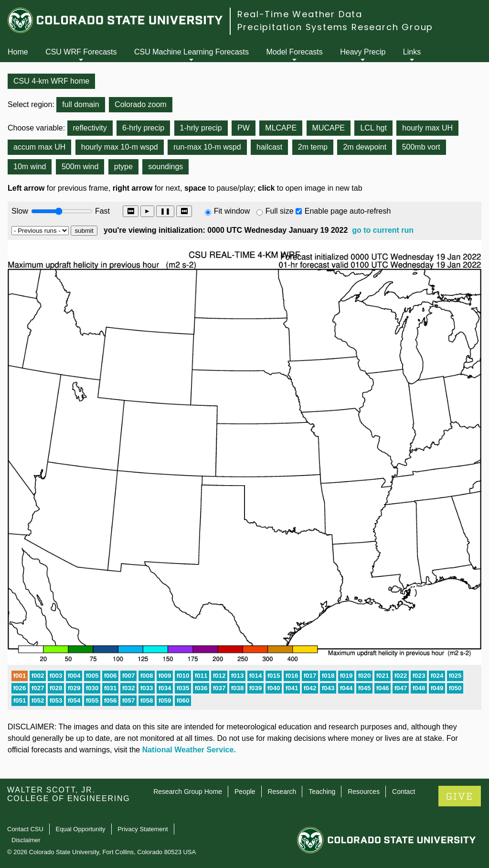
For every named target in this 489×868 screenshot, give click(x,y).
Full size (280, 211)
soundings (165, 167)
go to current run (383, 230)
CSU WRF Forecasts (81, 52)
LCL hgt (373, 128)
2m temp (313, 147)
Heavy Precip (363, 52)
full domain (80, 104)
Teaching (322, 792)
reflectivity (90, 128)
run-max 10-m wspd (207, 147)
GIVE (460, 797)
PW (244, 128)
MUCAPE (329, 128)
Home (18, 52)
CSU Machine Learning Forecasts (191, 52)
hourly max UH (427, 128)
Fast (102, 211)
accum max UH (39, 147)
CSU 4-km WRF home (51, 81)
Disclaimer (26, 840)
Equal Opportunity (81, 829)
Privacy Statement (143, 829)
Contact (404, 792)
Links (412, 52)
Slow (20, 211)
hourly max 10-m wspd (120, 147)
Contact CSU (25, 829)
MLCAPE (281, 128)
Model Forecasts (295, 52)
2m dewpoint (365, 147)
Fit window (232, 211)
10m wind (30, 167)
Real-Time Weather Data (300, 14)
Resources (364, 792)
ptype (123, 167)
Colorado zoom (141, 104)
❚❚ (165, 211)
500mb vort (421, 147)
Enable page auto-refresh (348, 211)
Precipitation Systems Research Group (335, 27)
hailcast (269, 147)
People (245, 792)
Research (282, 792)
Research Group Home (188, 792)
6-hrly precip (143, 128)
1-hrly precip (201, 128)
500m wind (80, 167)
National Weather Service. (189, 750)
